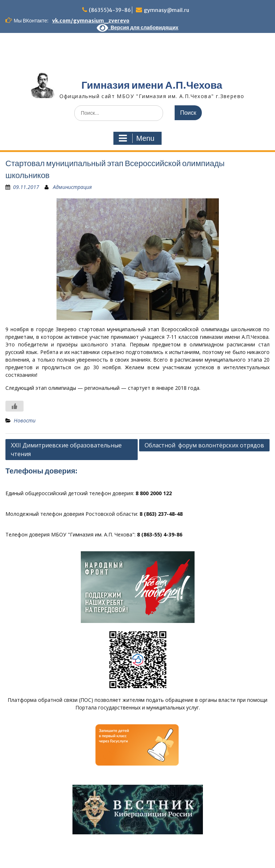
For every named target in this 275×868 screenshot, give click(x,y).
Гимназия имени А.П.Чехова (152, 85)
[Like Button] (14, 406)
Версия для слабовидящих (138, 28)
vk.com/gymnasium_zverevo (91, 21)
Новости (25, 420)
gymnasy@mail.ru (166, 10)
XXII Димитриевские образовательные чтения (66, 450)
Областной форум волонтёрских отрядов (204, 445)
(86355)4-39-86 (110, 10)
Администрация (72, 187)
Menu (137, 138)
